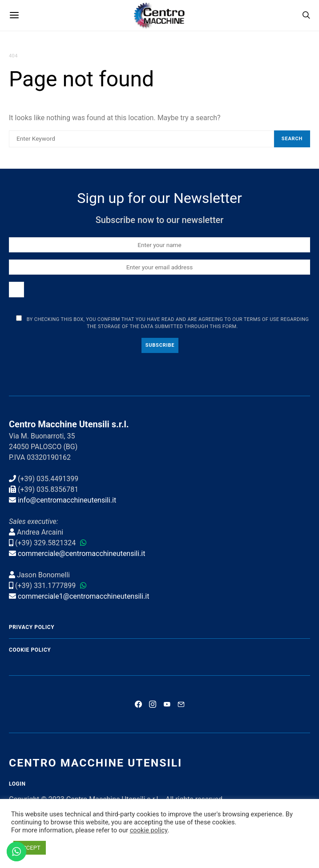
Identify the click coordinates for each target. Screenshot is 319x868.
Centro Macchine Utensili (95, 763)
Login (17, 784)
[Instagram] (153, 704)
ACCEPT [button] (30, 848)
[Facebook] (138, 704)
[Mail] (181, 704)
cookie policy (149, 830)
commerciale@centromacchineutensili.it (82, 554)
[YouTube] (167, 704)
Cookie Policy (30, 650)
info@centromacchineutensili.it (67, 500)
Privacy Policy (32, 627)
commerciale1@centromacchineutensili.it (84, 596)
